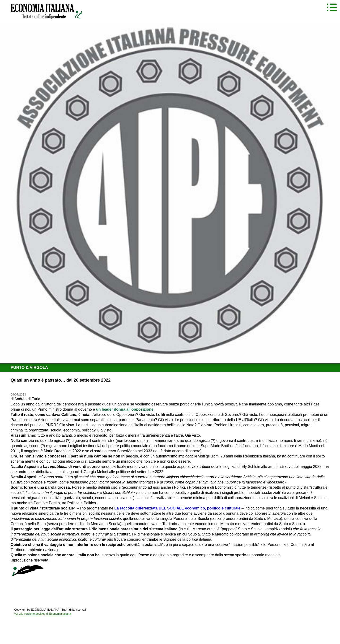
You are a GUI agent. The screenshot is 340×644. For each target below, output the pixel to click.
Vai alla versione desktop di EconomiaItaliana (43, 614)
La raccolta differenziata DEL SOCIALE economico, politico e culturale (177, 508)
